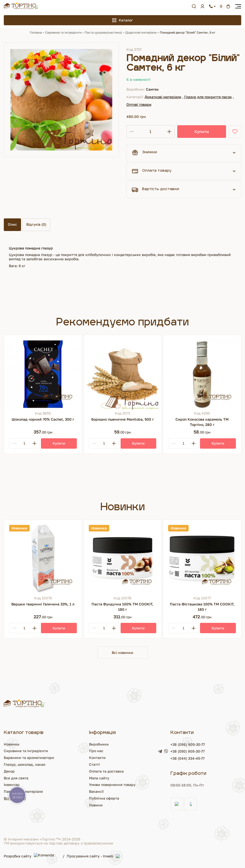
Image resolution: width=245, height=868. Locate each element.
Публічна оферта (104, 798)
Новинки (12, 744)
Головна (36, 32)
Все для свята (16, 778)
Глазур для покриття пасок (208, 97)
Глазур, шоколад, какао (25, 764)
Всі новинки (122, 653)
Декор (9, 771)
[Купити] (59, 443)
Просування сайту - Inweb (95, 856)
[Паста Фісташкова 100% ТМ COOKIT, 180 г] (202, 559)
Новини (96, 805)
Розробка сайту (31, 856)
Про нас (96, 751)
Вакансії (96, 791)
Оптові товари (139, 104)
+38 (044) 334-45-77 (187, 758)
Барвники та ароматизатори (29, 758)
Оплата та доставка (106, 771)
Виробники (99, 744)
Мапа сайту (99, 778)
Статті (94, 764)
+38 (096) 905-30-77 (188, 744)
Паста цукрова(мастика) (103, 32)
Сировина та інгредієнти (63, 32)
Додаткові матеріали (141, 32)
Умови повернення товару (112, 785)
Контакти (97, 758)
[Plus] (34, 443)
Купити (202, 132)
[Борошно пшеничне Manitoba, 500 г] (123, 374)
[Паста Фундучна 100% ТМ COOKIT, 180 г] (123, 559)
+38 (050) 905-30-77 (187, 751)
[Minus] (14, 443)
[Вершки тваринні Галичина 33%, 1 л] (43, 559)
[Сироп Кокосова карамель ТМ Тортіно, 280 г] (202, 374)
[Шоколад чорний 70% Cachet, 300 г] (43, 374)
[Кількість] (150, 132)
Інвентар (12, 785)
